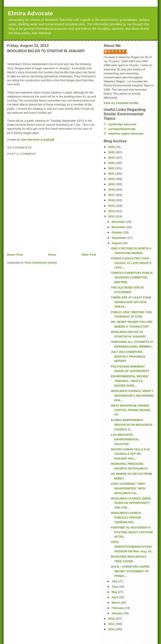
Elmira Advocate (31, 13)
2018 (112, 190)
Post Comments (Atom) (41, 263)
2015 (112, 206)
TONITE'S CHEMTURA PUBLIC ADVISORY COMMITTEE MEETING (132, 277)
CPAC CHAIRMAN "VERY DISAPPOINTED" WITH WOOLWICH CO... (128, 488)
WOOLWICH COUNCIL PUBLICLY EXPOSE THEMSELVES (126, 518)
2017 (112, 195)
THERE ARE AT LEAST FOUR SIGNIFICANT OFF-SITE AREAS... (131, 302)
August (117, 243)
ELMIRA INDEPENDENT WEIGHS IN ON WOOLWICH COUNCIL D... (131, 425)
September (119, 238)
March (116, 603)
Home (52, 255)
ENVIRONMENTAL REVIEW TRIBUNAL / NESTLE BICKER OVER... (129, 381)
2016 (112, 200)
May (115, 592)
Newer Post (15, 255)
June (115, 587)
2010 (112, 629)
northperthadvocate (122, 129)
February (118, 608)
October (117, 232)
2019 (112, 184)
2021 (112, 174)
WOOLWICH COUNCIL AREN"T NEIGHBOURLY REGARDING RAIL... (132, 396)
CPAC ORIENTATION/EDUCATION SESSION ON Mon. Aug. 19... (132, 547)
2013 (112, 216)
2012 (112, 619)
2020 (112, 179)
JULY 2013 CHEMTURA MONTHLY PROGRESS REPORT (128, 357)
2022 (112, 168)
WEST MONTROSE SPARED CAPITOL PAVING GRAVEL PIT (131, 410)
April (115, 597)
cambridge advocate (122, 124)
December (119, 222)
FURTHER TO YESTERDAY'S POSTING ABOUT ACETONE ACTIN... (132, 532)
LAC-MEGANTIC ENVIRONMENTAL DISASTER (125, 439)
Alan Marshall (118, 51)
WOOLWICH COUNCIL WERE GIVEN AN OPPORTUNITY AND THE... (131, 503)
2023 (112, 163)
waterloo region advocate (126, 134)
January (117, 613)
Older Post (89, 255)
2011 (112, 624)
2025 (112, 152)
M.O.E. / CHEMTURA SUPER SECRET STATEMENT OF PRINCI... (130, 571)
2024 (112, 158)
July (115, 581)
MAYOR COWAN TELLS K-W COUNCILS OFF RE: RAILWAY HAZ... (130, 454)
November (119, 227)
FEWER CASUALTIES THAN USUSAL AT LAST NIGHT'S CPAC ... (131, 263)
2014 (112, 211)
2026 (112, 147)
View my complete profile (121, 103)
